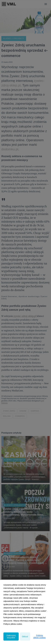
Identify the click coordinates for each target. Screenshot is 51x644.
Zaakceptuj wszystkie (11, 637)
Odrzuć (25, 637)
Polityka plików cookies (39, 637)
